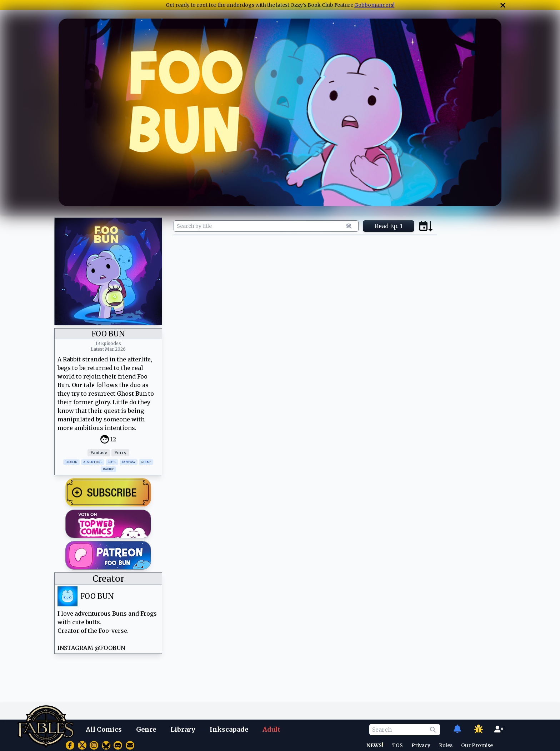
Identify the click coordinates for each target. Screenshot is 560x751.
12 (113, 439)
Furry (120, 453)
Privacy (421, 745)
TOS (397, 745)
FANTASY (129, 462)
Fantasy (99, 453)
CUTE (112, 462)
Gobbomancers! (374, 5)
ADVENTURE (93, 462)
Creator (108, 579)
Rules (446, 745)
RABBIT (108, 469)
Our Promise (477, 745)
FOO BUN (97, 596)
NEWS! (375, 745)
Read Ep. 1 (389, 226)
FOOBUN (71, 462)
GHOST (146, 462)
